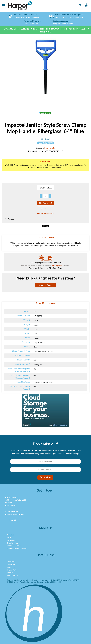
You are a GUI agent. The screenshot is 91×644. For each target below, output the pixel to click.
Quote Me (45, 209)
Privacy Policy (12, 570)
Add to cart (45, 203)
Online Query (12, 564)
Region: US (11, 575)
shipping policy (57, 266)
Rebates (10, 573)
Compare (10, 219)
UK (17, 575)
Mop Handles (50, 148)
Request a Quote (45, 285)
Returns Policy (12, 540)
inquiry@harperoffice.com (14, 514)
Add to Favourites (46, 213)
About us (10, 535)
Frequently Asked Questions (17, 549)
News (9, 538)
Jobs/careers (12, 567)
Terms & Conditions (14, 546)
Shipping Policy (13, 543)
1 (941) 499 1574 (12, 512)
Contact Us (11, 562)
